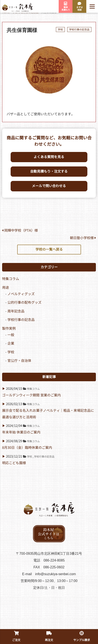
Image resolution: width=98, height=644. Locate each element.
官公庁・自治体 (19, 361)
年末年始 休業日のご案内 (21, 432)
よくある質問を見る (49, 157)
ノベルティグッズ (21, 294)
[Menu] (92, 6)
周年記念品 (16, 311)
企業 (11, 343)
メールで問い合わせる (49, 186)
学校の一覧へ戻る (49, 249)
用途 (6, 288)
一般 (11, 335)
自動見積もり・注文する (49, 171)
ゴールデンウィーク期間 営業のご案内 (31, 395)
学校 (60, 30)
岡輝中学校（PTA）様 (20, 230)
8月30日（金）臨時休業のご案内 (27, 448)
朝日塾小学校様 (83, 238)
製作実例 (9, 328)
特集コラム (11, 279)
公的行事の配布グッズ (24, 303)
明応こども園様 (14, 463)
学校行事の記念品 (79, 30)
